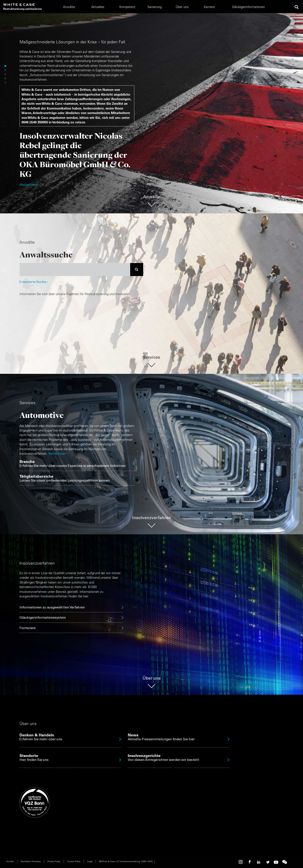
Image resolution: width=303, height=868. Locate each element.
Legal (90, 861)
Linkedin (259, 862)
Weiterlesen (57, 454)
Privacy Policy (54, 861)
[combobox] (75, 270)
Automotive (42, 415)
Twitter (267, 862)
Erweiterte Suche (34, 282)
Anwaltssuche (46, 254)
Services (152, 358)
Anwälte (69, 7)
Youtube (276, 862)
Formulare (28, 628)
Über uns (182, 7)
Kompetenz (127, 7)
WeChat (285, 862)
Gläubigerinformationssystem (43, 618)
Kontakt (10, 861)
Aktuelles (98, 7)
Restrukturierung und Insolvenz (23, 9)
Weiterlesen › (29, 185)
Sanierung (155, 7)
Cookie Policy (74, 861)
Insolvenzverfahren (152, 518)
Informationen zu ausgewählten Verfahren (52, 608)
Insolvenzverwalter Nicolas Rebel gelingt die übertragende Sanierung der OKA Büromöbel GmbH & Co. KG (75, 155)
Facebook (250, 862)
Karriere (209, 7)
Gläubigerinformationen (248, 7)
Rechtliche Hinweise (31, 861)
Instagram (241, 862)
